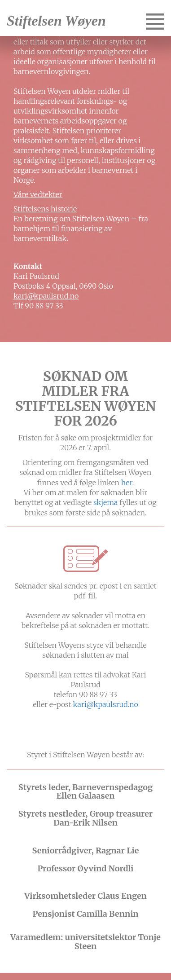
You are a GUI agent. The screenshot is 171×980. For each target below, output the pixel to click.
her (127, 483)
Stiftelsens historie (45, 209)
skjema (105, 502)
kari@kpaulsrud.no (46, 296)
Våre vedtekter (38, 194)
